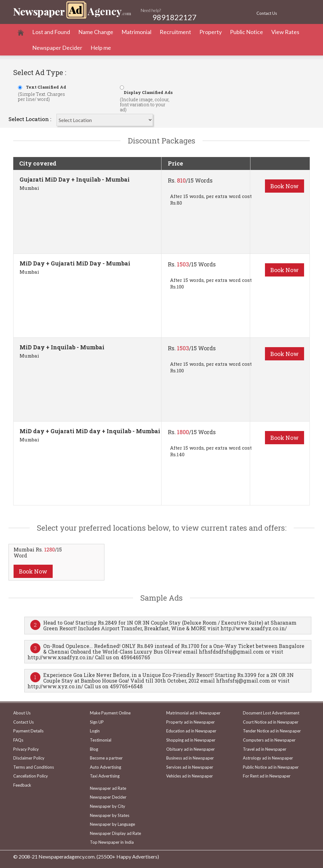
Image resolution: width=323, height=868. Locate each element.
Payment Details (28, 731)
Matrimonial (136, 32)
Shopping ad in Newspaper (191, 740)
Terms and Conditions (34, 767)
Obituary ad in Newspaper (191, 749)
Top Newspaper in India (112, 842)
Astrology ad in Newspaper (268, 758)
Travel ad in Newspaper (265, 749)
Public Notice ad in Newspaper (271, 767)
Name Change (96, 32)
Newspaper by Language (112, 824)
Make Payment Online (110, 713)
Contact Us (267, 13)
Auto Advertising (106, 767)
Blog (94, 749)
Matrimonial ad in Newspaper (193, 713)
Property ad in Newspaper (191, 722)
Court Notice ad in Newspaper (271, 722)
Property (211, 32)
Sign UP (97, 722)
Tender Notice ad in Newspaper (272, 731)
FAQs (18, 740)
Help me (101, 48)
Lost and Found (51, 32)
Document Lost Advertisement (271, 713)
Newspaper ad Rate (108, 788)
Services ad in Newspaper (190, 767)
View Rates (285, 32)
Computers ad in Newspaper (269, 740)
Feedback (22, 785)
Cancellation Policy (31, 776)
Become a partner (106, 758)
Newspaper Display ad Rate (115, 833)
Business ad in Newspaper (190, 758)
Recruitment (175, 32)
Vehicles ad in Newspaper (190, 776)
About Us (22, 713)
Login (95, 731)
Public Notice (247, 32)
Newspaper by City (108, 806)
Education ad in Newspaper (191, 731)
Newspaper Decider (57, 48)
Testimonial (101, 740)
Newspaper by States (110, 815)
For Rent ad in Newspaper (267, 776)
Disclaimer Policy (29, 758)
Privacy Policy (26, 749)
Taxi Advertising (105, 776)
